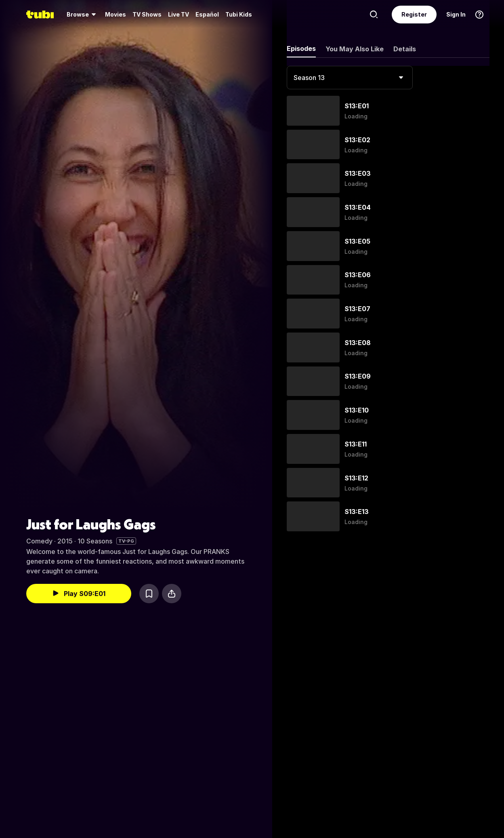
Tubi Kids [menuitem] (239, 14)
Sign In (456, 14)
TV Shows (147, 14)
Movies (115, 14)
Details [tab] (405, 49)
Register (414, 14)
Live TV (178, 14)
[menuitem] (83, 15)
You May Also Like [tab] (355, 49)
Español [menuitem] (207, 14)
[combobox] (350, 78)
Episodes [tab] (301, 48)
